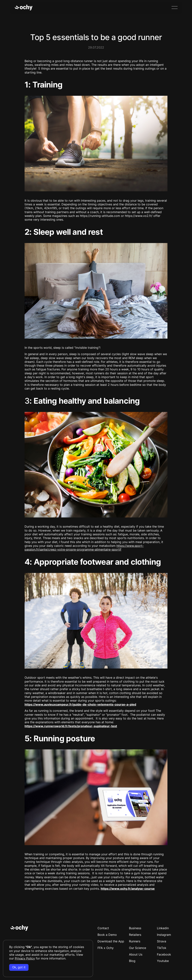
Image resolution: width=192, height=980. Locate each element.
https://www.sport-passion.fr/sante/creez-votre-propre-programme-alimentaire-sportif (84, 548)
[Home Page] (23, 8)
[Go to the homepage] (19, 928)
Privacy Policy (25, 958)
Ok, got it (19, 967)
